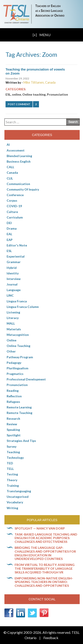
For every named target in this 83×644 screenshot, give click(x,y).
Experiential (16, 256)
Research (13, 419)
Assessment (16, 150)
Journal (12, 284)
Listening (13, 312)
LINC (10, 295)
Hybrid (12, 268)
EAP (10, 240)
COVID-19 (14, 206)
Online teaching (34, 94)
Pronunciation (57, 94)
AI (8, 145)
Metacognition (18, 335)
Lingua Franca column (23, 307)
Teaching (13, 452)
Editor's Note (17, 245)
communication (18, 184)
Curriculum (15, 217)
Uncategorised (18, 497)
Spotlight (14, 435)
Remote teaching (19, 413)
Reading (13, 391)
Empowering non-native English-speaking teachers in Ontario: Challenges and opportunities (44, 582)
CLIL (10, 178)
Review (12, 424)
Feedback (51, 638)
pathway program (20, 357)
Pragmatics (15, 374)
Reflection (14, 396)
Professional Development (26, 379)
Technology (15, 458)
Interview (14, 279)
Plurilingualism (17, 368)
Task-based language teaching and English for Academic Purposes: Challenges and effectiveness (46, 538)
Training (13, 485)
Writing (12, 508)
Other (11, 351)
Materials (14, 329)
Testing (12, 474)
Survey (12, 446)
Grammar (14, 262)
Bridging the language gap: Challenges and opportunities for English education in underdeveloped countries (45, 553)
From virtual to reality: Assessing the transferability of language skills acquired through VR (45, 568)
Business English (19, 161)
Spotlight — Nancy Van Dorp (40, 528)
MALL (11, 323)
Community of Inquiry (23, 189)
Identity (13, 273)
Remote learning (19, 407)
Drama (12, 228)
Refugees (13, 402)
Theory (12, 480)
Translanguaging (19, 491)
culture (12, 212)
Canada (12, 172)
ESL (8, 94)
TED (10, 463)
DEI (9, 223)
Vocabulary (15, 502)
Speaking (13, 430)
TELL (10, 469)
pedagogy (14, 363)
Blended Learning (19, 156)
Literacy (13, 318)
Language (14, 290)
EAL (9, 234)
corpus (12, 200)
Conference (15, 195)
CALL (10, 167)
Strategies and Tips (21, 441)
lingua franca (17, 301)
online (16, 94)
